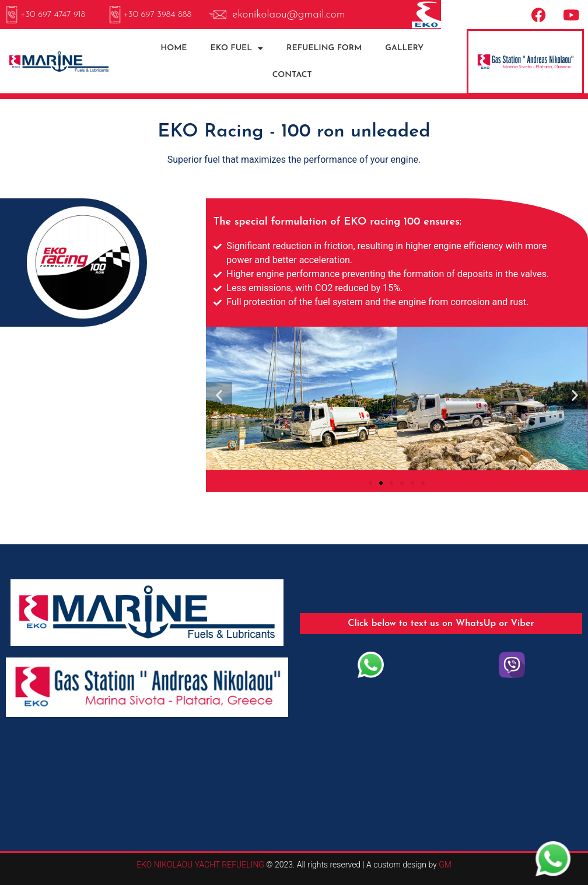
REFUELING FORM (324, 48)
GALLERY (404, 48)
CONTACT (292, 75)
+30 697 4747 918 (53, 15)
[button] (219, 395)
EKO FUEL (237, 48)
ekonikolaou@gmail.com (289, 15)
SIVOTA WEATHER (294, 772)
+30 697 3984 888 (157, 15)
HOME (174, 48)
